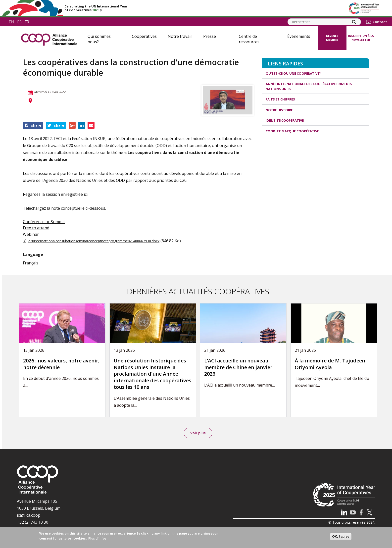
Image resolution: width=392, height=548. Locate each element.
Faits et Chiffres (280, 99)
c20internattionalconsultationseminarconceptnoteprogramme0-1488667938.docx (94, 241)
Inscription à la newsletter (361, 38)
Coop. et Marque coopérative (292, 131)
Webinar (31, 234)
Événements (299, 36)
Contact (380, 22)
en (11, 22)
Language (33, 254)
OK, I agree (341, 536)
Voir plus (198, 433)
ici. (86, 194)
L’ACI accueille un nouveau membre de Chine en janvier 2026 (238, 367)
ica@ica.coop (29, 516)
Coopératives (144, 36)
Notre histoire (279, 110)
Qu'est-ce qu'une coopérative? (293, 73)
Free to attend (36, 228)
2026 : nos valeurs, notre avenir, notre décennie (61, 364)
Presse (210, 36)
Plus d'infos (97, 538)
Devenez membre (332, 38)
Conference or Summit (44, 222)
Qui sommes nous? (99, 39)
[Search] (354, 22)
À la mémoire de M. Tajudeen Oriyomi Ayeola (330, 364)
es (19, 22)
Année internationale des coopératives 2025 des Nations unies (309, 86)
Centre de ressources (249, 39)
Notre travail (180, 36)
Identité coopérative (285, 120)
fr (27, 22)
